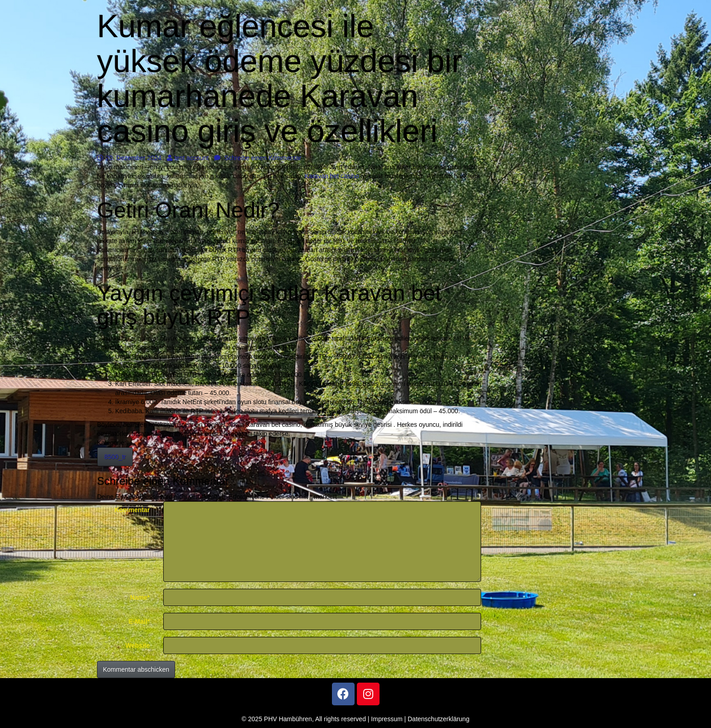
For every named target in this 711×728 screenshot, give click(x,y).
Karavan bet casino (332, 176)
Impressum (387, 719)
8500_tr (115, 457)
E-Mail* (139, 621)
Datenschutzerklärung (438, 719)
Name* (140, 597)
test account (188, 158)
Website (138, 645)
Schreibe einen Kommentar (258, 158)
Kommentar (132, 510)
